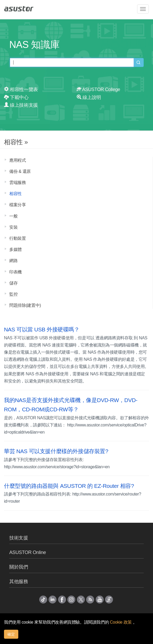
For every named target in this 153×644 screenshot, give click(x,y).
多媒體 (16, 249)
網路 (13, 261)
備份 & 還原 (20, 171)
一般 (13, 216)
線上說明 (89, 97)
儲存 (13, 283)
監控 (13, 294)
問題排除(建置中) (25, 305)
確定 (11, 634)
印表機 (16, 272)
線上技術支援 (21, 105)
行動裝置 (18, 238)
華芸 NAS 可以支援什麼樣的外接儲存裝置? (56, 451)
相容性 (16, 194)
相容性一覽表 (21, 89)
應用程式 (18, 160)
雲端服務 (18, 183)
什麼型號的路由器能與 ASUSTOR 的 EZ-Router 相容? (69, 486)
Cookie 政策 (121, 622)
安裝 (13, 227)
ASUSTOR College (98, 89)
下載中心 (16, 97)
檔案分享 (18, 205)
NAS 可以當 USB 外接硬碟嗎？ (42, 329)
